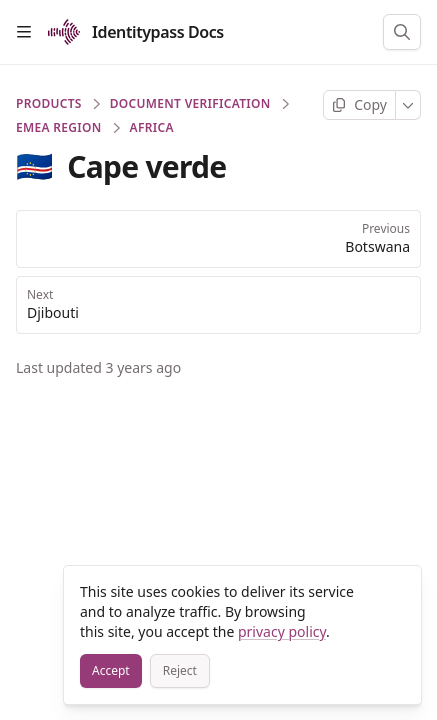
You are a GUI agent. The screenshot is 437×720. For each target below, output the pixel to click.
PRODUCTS (49, 104)
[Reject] (180, 671)
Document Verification (190, 104)
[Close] (397, 590)
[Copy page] (359, 105)
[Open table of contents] (24, 32)
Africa (152, 128)
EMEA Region (59, 128)
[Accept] (111, 671)
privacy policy (282, 631)
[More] (408, 105)
